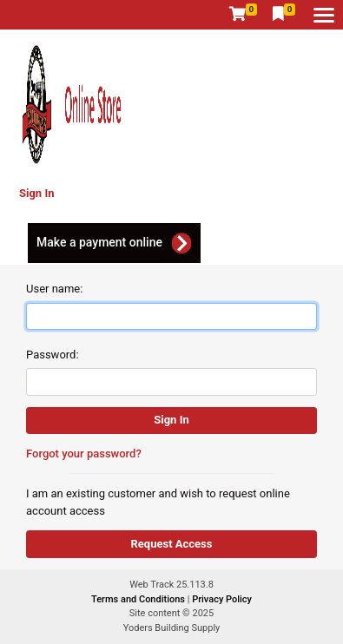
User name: (54, 289)
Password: (53, 355)
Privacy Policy (222, 599)
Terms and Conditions (139, 599)
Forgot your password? (84, 453)
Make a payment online (99, 242)
